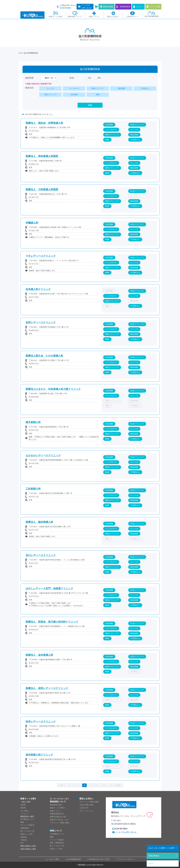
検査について (55, 811)
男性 (99, 78)
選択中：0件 (49, 78)
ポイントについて (87, 811)
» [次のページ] (113, 785)
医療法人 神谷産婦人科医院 (42, 156)
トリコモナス (74, 88)
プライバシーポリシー (126, 859)
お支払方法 (84, 808)
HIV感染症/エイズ (27, 819)
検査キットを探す (162, 848)
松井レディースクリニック (41, 722)
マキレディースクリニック (41, 256)
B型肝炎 (24, 837)
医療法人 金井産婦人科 (39, 655)
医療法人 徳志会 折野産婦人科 (44, 123)
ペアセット (25, 814)
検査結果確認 (154, 856)
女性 (90, 78)
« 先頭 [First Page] (61, 785)
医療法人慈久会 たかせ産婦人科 (44, 356)
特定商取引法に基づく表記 (99, 859)
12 (94, 785)
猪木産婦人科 (33, 422)
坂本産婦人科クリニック (39, 755)
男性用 (23, 808)
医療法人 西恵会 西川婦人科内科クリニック (52, 622)
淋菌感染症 (25, 828)
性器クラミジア (50, 95)
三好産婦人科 (33, 489)
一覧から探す (26, 802)
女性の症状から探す (28, 849)
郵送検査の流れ (56, 805)
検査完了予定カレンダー (60, 820)
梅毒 (98, 95)
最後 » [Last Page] (119, 785)
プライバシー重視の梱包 (60, 823)
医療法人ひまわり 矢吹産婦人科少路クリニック (53, 389)
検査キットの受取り (58, 808)
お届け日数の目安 (87, 805)
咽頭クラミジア (98, 88)
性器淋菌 (74, 95)
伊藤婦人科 (32, 223)
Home (21, 53)
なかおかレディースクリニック (43, 456)
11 (89, 785)
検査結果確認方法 (57, 814)
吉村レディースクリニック (41, 323)
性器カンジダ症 (27, 834)
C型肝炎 (24, 840)
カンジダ (50, 88)
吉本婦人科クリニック (38, 289)
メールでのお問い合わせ (126, 832)
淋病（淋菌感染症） (58, 843)
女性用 (23, 805)
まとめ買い (25, 811)
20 (104, 785)
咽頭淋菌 (121, 88)
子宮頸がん (145, 88)
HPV (22, 843)
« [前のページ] (67, 785)
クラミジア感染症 (27, 825)
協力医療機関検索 (74, 859)
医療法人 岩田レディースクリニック (47, 688)
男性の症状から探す (28, 846)
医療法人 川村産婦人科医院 (42, 189)
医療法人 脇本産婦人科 (39, 522)
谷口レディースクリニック (41, 555)
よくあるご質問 (53, 859)
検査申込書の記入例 (58, 817)
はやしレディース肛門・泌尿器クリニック (49, 589)
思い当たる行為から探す (60, 799)
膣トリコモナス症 (27, 831)
